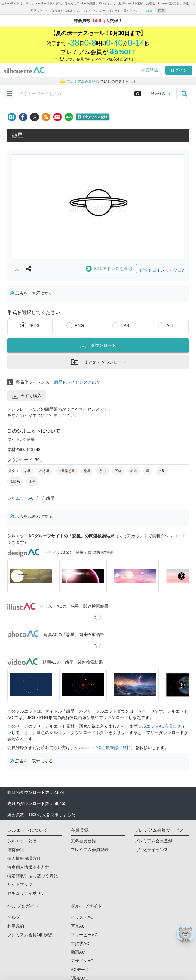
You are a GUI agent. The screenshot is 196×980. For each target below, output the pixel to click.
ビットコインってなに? (162, 270)
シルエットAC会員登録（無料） (105, 747)
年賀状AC (80, 943)
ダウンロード (98, 346)
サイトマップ (20, 884)
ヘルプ (14, 917)
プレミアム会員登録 (90, 850)
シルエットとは (22, 841)
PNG (79, 325)
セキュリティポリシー (28, 893)
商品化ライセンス (151, 850)
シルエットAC (21, 498)
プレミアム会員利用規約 (30, 935)
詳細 (149, 11)
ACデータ (80, 970)
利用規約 (16, 926)
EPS (125, 325)
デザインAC (82, 961)
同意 (161, 11)
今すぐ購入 (27, 396)
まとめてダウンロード (98, 362)
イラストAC (82, 917)
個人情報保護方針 (24, 858)
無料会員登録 (83, 841)
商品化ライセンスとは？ (77, 382)
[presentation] (182, 576)
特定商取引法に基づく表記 (32, 876)
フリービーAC (84, 935)
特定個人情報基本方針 (28, 867)
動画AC (78, 952)
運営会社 (16, 850)
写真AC (78, 926)
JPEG (34, 325)
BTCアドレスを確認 (109, 269)
